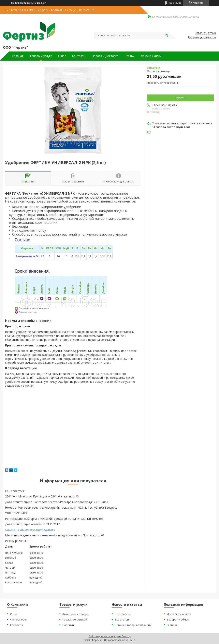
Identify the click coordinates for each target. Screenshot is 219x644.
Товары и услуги (41, 56)
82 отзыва (175, 3)
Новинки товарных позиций (133, 625)
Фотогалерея (19, 619)
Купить (180, 98)
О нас (62, 56)
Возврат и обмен (178, 619)
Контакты (79, 56)
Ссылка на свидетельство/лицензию (30, 530)
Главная (18, 56)
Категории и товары (76, 614)
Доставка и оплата (179, 614)
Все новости (123, 614)
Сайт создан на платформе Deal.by (110, 636)
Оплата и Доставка (105, 56)
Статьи (129, 56)
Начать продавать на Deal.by (28, 3)
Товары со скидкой (75, 619)
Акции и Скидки (151, 56)
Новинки (68, 625)
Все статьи (122, 619)
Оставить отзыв (205, 33)
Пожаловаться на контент (120, 640)
